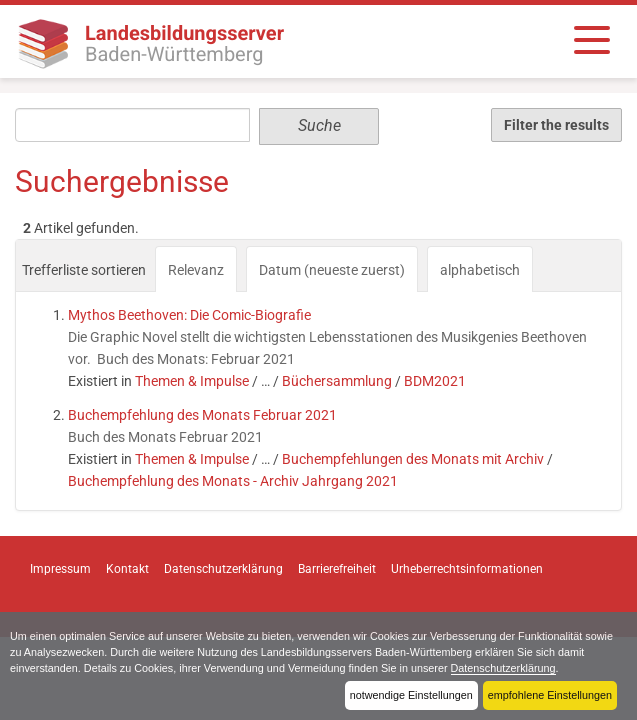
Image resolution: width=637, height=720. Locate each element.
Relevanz (196, 270)
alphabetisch (480, 270)
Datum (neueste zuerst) (332, 270)
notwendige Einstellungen (411, 695)
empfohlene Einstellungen (550, 695)
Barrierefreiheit (337, 569)
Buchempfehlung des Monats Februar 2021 (202, 415)
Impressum (60, 569)
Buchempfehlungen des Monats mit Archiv (413, 459)
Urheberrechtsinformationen (467, 569)
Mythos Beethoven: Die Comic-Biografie (189, 315)
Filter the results (556, 125)
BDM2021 (435, 381)
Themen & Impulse (192, 381)
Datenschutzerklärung (503, 668)
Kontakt (127, 569)
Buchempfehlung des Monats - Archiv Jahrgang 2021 (233, 481)
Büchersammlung (337, 381)
